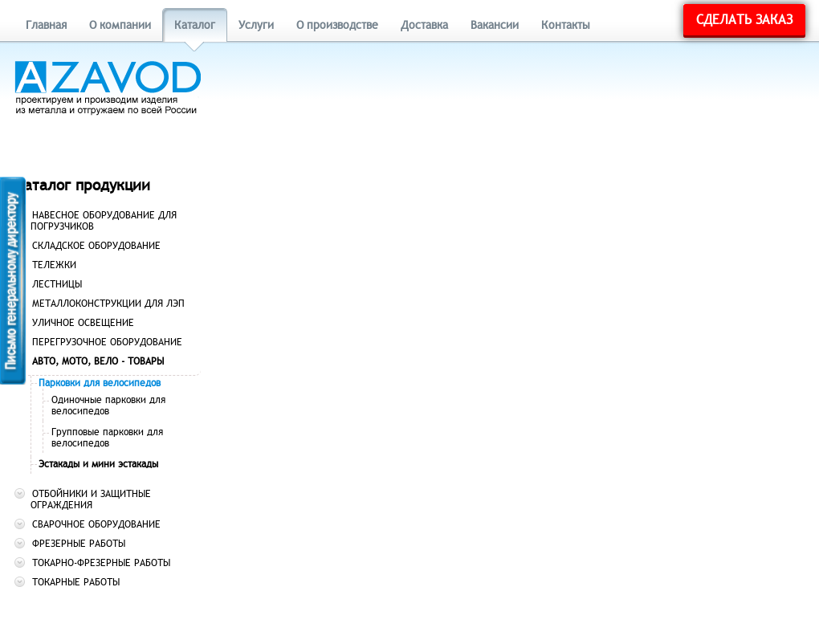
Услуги (256, 25)
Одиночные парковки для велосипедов (108, 406)
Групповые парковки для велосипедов (107, 438)
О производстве (337, 25)
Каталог (195, 25)
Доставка (424, 25)
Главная (46, 25)
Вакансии (495, 25)
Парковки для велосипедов (100, 383)
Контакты (566, 25)
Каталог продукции (82, 185)
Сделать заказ (744, 20)
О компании (120, 25)
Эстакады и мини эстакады (98, 464)
